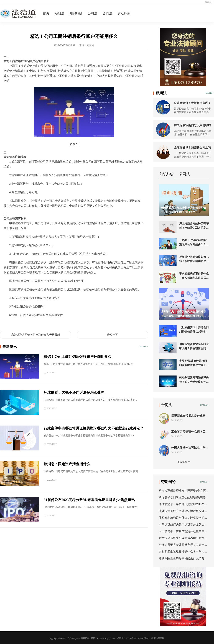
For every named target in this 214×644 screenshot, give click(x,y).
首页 (46, 13)
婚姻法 (59, 13)
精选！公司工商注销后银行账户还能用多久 (78, 357)
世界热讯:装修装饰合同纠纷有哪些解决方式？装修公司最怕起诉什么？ (194, 363)
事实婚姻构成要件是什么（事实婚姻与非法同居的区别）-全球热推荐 (194, 276)
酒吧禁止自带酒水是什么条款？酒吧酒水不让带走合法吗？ (188, 416)
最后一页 (113, 335)
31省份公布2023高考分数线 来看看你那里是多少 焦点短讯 (89, 500)
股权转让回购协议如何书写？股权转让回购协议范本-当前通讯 (194, 259)
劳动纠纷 (124, 13)
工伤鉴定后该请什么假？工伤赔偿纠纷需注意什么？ (190, 432)
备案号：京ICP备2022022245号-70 (133, 638)
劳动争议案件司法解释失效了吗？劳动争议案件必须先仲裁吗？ (194, 380)
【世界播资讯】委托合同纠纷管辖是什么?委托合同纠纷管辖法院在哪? (194, 330)
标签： (8, 323)
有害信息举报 (158, 638)
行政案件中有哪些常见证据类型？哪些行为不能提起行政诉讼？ (94, 428)
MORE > (144, 347)
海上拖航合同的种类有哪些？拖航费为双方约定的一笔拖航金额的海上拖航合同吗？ (194, 226)
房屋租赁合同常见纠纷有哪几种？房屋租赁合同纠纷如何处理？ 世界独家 (194, 347)
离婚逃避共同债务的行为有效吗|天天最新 (36, 335)
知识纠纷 (76, 13)
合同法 (108, 13)
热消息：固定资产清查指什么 (67, 464)
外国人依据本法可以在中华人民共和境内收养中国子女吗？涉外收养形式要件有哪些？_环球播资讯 (190, 448)
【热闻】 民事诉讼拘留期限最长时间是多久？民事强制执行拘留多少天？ (194, 243)
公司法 (93, 13)
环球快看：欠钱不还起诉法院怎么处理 (74, 392)
